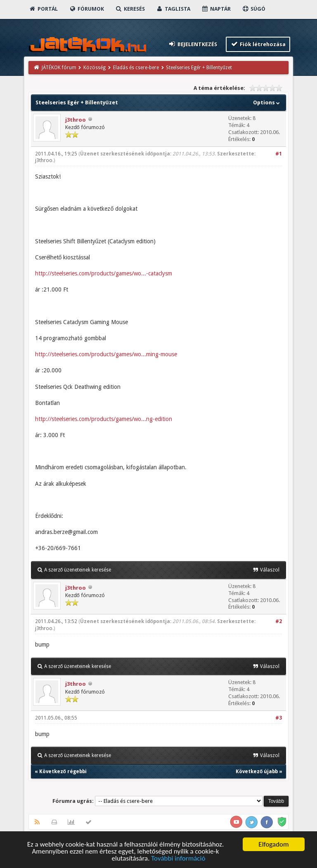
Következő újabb (257, 772)
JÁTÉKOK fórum (59, 68)
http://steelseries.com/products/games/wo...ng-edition (104, 419)
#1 (279, 154)
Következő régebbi (63, 772)
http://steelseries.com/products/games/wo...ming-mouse (106, 354)
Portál (43, 9)
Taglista (173, 9)
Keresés (130, 9)
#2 (279, 621)
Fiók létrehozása (258, 44)
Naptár (216, 9)
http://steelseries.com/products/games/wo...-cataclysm (104, 273)
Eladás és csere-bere (136, 68)
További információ (178, 859)
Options (267, 102)
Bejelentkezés (192, 44)
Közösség (95, 68)
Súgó (254, 9)
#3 (279, 718)
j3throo (76, 120)
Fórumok (86, 9)
